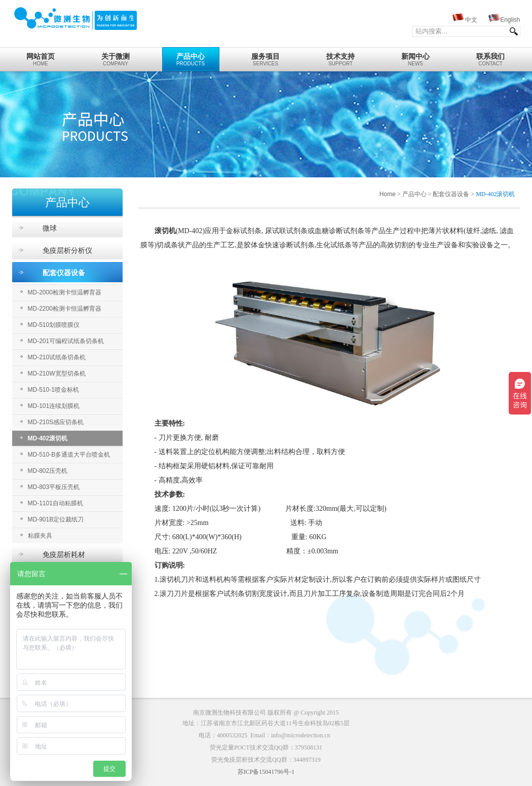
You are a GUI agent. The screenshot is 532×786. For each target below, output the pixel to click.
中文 (471, 20)
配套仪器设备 (64, 273)
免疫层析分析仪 (67, 250)
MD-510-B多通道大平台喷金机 (69, 455)
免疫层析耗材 (64, 554)
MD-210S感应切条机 (56, 422)
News (416, 57)
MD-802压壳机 (48, 471)
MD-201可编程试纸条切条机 (66, 341)
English (510, 20)
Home (388, 194)
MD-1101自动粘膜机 (55, 503)
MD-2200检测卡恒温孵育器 (65, 309)
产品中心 (414, 194)
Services (266, 57)
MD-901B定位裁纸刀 (56, 519)
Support (341, 57)
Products (191, 57)
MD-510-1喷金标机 (53, 390)
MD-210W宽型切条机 (57, 373)
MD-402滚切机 (48, 438)
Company (116, 57)
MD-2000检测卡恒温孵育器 (65, 292)
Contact (491, 57)
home (41, 57)
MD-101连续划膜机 (54, 406)
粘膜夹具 (40, 536)
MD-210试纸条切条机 (57, 357)
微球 (50, 228)
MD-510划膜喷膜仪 (54, 325)
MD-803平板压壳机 (54, 487)
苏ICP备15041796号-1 (266, 772)
